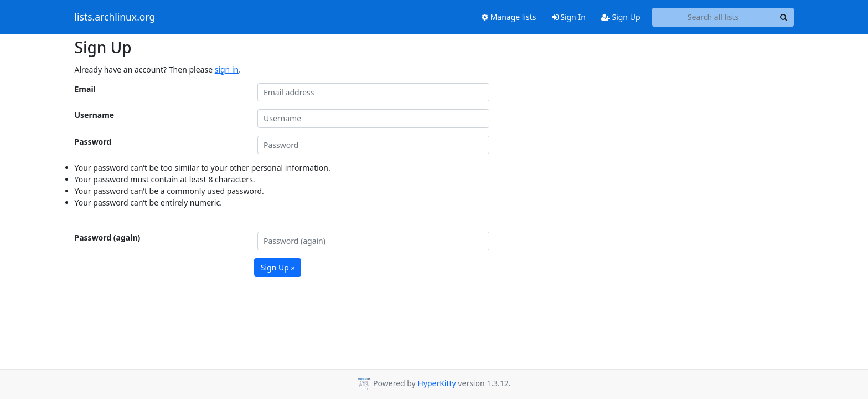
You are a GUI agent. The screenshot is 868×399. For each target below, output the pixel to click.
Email (85, 89)
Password (93, 142)
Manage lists (509, 17)
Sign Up (621, 17)
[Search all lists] (713, 17)
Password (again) (108, 237)
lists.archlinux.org (115, 17)
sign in (227, 70)
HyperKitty (436, 383)
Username (95, 115)
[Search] (784, 17)
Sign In (569, 17)
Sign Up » (278, 267)
